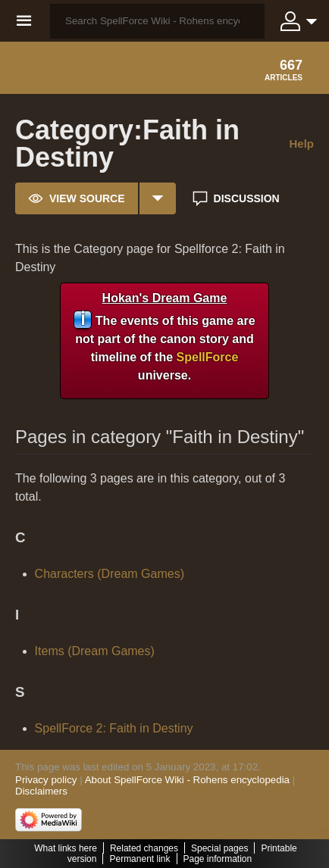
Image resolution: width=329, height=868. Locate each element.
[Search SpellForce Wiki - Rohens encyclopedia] (157, 21)
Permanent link (139, 859)
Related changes (144, 848)
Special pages (219, 848)
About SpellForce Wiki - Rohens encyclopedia (187, 780)
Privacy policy (46, 780)
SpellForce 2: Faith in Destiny (114, 728)
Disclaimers (41, 791)
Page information (218, 859)
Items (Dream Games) (95, 651)
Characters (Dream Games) (110, 574)
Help (301, 144)
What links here (66, 848)
